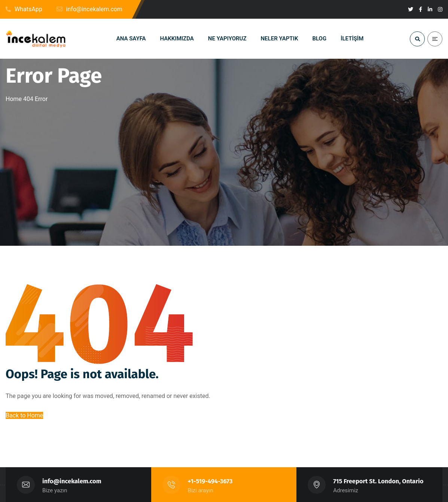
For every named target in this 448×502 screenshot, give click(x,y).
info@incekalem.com (72, 481)
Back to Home (24, 415)
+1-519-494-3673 (210, 481)
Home (14, 99)
